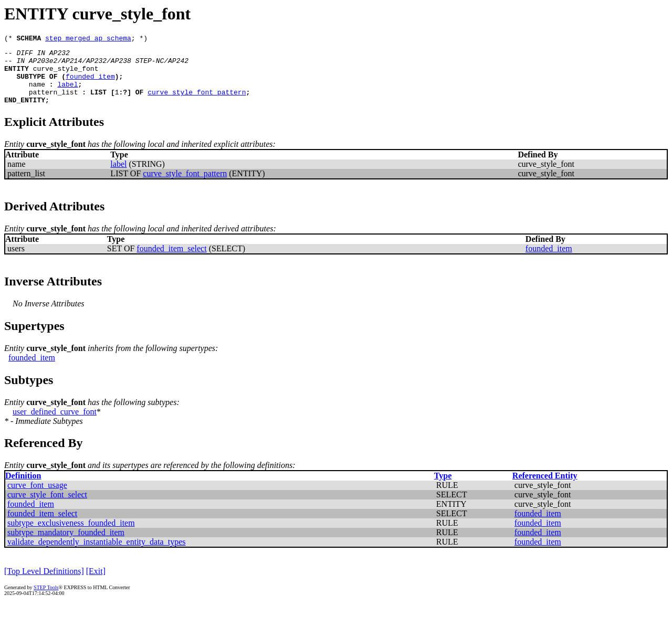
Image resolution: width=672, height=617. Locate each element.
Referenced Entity (545, 488)
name (37, 93)
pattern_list (54, 103)
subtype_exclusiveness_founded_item (71, 535)
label (67, 93)
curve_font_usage (37, 498)
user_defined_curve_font (55, 424)
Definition (23, 488)
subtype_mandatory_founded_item (66, 545)
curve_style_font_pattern (197, 103)
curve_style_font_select (47, 507)
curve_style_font (66, 75)
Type (443, 488)
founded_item (90, 84)
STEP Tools (46, 600)
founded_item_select (171, 261)
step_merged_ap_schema (88, 39)
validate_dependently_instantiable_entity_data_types (96, 554)
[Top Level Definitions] (44, 584)
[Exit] (96, 584)
